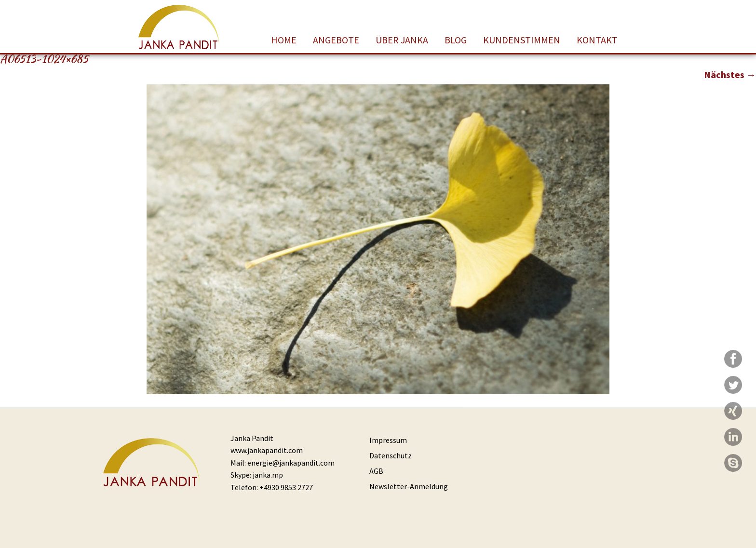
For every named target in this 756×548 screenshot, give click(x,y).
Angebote (336, 40)
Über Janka (402, 40)
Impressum (388, 440)
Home (284, 40)
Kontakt (597, 40)
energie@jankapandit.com (291, 463)
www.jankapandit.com (267, 450)
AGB (376, 471)
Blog (456, 40)
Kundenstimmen (522, 40)
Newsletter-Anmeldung (409, 486)
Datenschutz (391, 455)
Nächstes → (730, 74)
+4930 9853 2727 (286, 487)
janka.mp (268, 475)
